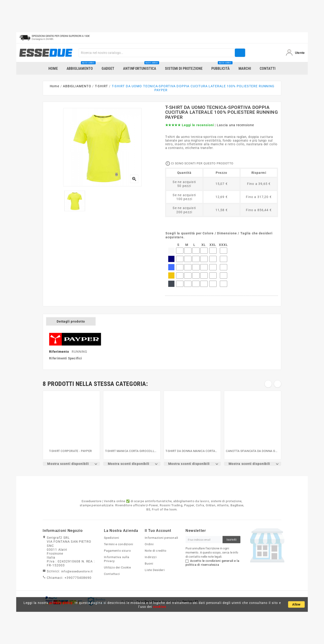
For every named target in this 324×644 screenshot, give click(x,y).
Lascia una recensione (236, 125)
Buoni (149, 563)
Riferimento (60, 352)
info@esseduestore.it (77, 571)
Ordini (149, 544)
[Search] (157, 53)
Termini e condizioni (119, 544)
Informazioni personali (161, 538)
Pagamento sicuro (117, 551)
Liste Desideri (155, 570)
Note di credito (156, 551)
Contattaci (112, 574)
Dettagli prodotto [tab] (71, 321)
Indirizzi (151, 557)
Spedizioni (112, 538)
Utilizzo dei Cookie (117, 567)
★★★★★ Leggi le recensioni (190, 125)
